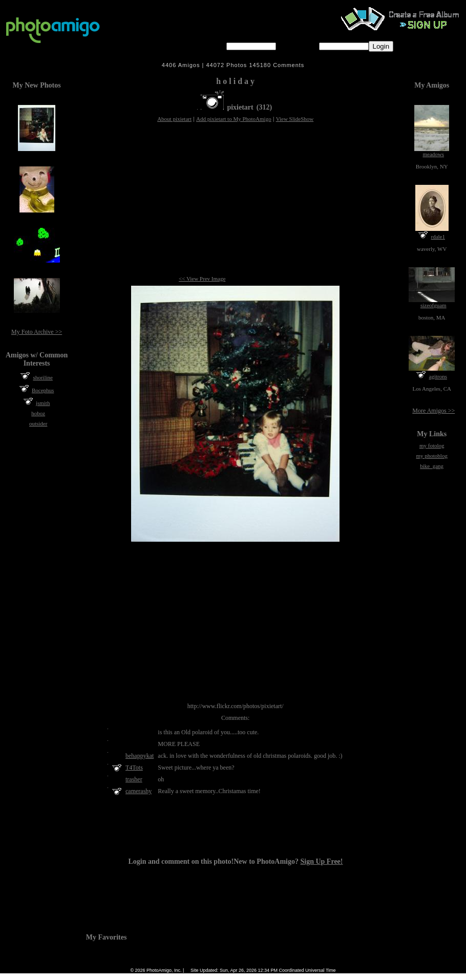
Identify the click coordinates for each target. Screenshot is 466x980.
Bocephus (43, 390)
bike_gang (432, 466)
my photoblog (431, 456)
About (263, 963)
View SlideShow (295, 119)
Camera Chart (192, 963)
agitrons (438, 376)
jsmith (43, 403)
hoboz (38, 413)
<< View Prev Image (202, 279)
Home (143, 963)
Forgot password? (426, 46)
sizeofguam (433, 305)
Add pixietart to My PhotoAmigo (234, 119)
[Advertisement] (235, 200)
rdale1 (438, 237)
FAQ (163, 963)
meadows (433, 154)
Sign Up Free (317, 963)
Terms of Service (231, 963)
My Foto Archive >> (37, 332)
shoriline (43, 377)
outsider (38, 423)
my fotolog (432, 445)
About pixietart (174, 119)
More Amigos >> (433, 411)
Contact (287, 963)
